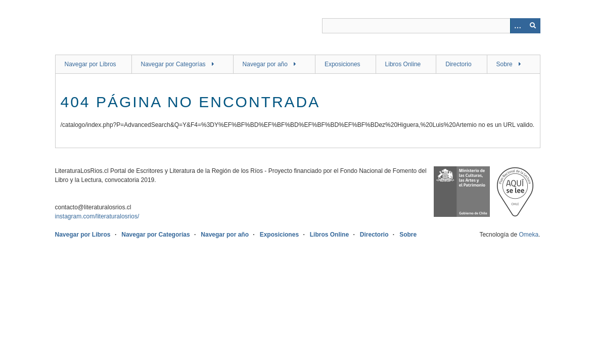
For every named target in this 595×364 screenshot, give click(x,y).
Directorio (458, 64)
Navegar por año (265, 64)
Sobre (505, 64)
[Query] (431, 26)
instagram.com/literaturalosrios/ (97, 216)
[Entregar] (533, 26)
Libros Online (403, 64)
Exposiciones (342, 64)
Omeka (529, 235)
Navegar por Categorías (173, 64)
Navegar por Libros (90, 64)
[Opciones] (518, 26)
